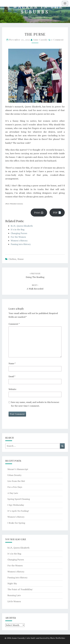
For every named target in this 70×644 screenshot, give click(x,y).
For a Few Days (15, 487)
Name (12, 363)
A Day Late (13, 493)
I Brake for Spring (16, 523)
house (21, 259)
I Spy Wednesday (16, 505)
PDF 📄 (57, 212)
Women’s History (16, 517)
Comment (14, 324)
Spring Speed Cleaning (19, 499)
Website (12, 389)
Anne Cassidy (40, 40)
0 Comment (57, 40)
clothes (12, 259)
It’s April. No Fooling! (18, 511)
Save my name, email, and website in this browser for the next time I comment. (35, 404)
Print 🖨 (39, 212)
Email (12, 376)
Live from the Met (16, 481)
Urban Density (14, 475)
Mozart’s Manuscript (18, 469)
